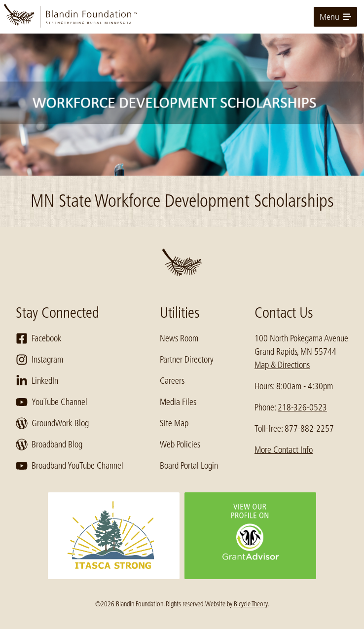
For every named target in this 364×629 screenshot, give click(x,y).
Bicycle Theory (251, 604)
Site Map (174, 423)
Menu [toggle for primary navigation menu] (335, 17)
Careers (172, 381)
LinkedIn (37, 381)
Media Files (178, 402)
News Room (179, 338)
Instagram (39, 360)
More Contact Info (284, 450)
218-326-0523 (302, 407)
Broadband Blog (49, 444)
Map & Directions (282, 365)
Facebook (39, 338)
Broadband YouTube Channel (70, 466)
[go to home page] (182, 17)
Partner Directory (187, 360)
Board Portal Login (189, 466)
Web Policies (180, 444)
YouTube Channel (52, 402)
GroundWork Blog (52, 423)
